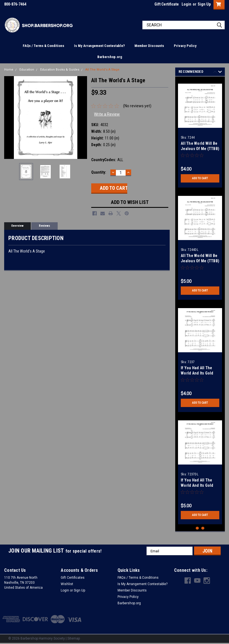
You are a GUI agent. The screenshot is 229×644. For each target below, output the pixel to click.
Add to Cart (200, 178)
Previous (215, 73)
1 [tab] (197, 528)
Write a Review (107, 114)
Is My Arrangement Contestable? (99, 46)
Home (9, 70)
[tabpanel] (200, 133)
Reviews (44, 226)
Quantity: (99, 172)
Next (220, 73)
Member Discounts (149, 46)
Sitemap (74, 638)
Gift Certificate (167, 4)
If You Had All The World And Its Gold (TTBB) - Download (197, 485)
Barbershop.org (110, 57)
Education (27, 70)
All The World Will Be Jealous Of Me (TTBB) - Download (200, 261)
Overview (17, 226)
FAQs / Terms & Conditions (44, 46)
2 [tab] (203, 528)
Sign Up (204, 4)
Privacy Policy (185, 46)
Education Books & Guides (60, 70)
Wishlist (67, 584)
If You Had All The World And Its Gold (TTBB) (197, 373)
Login (186, 4)
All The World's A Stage (102, 70)
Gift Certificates (73, 578)
